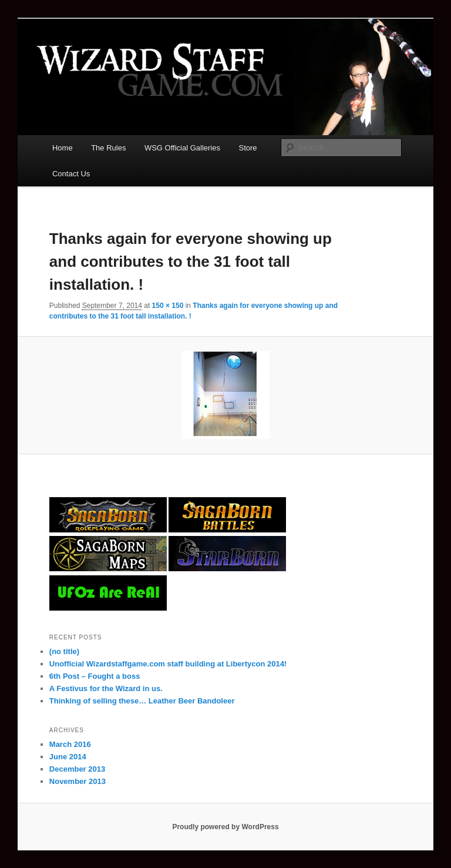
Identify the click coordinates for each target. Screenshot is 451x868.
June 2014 (68, 757)
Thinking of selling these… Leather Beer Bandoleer (142, 701)
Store (248, 148)
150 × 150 (168, 306)
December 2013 (77, 769)
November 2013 (78, 781)
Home (63, 148)
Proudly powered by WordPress (225, 827)
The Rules (108, 148)
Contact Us (71, 174)
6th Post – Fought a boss (95, 676)
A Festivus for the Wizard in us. (106, 688)
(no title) (64, 651)
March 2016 (70, 744)
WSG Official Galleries (182, 148)
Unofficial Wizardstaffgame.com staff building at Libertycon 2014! (168, 664)
